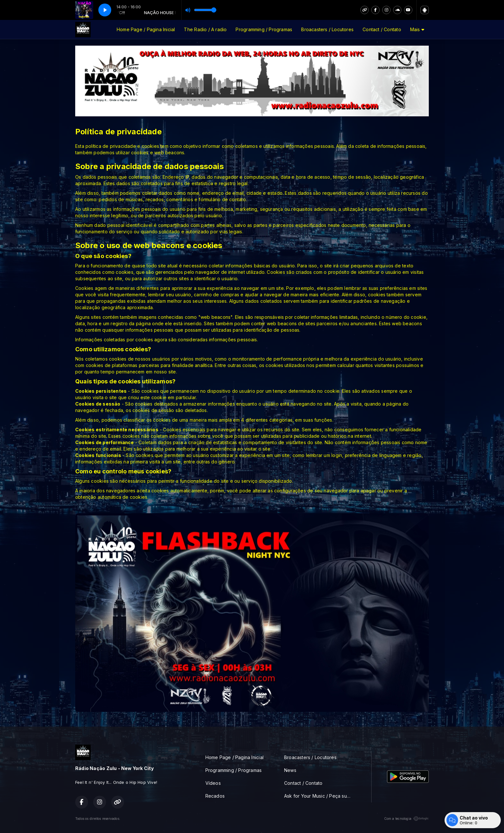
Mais (417, 29)
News (290, 770)
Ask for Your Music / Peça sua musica (320, 796)
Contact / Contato (382, 29)
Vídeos (213, 783)
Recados (215, 796)
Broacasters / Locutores (327, 29)
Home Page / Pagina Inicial (146, 29)
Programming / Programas (264, 29)
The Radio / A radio (205, 29)
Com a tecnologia (406, 819)
